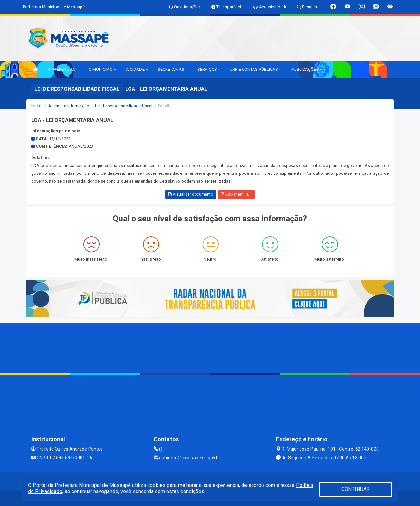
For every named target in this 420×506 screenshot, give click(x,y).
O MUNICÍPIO (102, 69)
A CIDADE (137, 69)
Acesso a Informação (69, 106)
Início (36, 106)
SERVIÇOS (209, 69)
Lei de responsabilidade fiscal (124, 106)
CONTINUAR (356, 489)
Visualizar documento (191, 194)
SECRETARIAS (173, 69)
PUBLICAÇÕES (307, 69)
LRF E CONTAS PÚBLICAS (256, 69)
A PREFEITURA (63, 69)
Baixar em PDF (236, 194)
